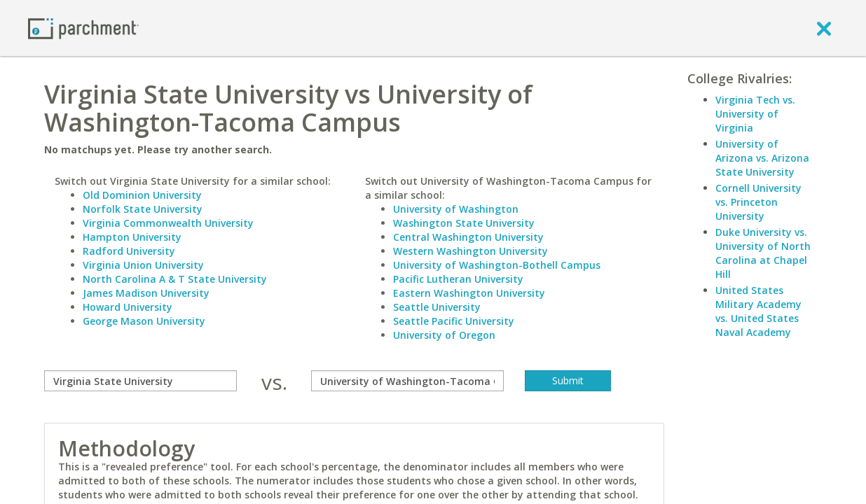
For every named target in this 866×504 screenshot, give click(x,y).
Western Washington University (470, 251)
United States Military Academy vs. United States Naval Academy (758, 311)
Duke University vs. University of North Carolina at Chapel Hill (763, 253)
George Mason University (144, 321)
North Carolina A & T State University (175, 279)
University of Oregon (444, 335)
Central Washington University (468, 237)
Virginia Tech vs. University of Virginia (755, 114)
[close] (824, 28)
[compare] (140, 381)
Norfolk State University (143, 209)
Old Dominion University (142, 195)
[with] (407, 381)
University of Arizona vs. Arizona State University (762, 158)
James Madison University (146, 293)
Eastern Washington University (469, 293)
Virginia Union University (143, 265)
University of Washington (456, 209)
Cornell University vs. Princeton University (758, 202)
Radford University (129, 251)
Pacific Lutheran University (458, 279)
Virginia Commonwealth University (168, 223)
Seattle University (437, 307)
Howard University (128, 307)
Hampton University (132, 237)
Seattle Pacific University (454, 321)
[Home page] (83, 28)
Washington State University (464, 223)
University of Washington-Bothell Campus (497, 265)
